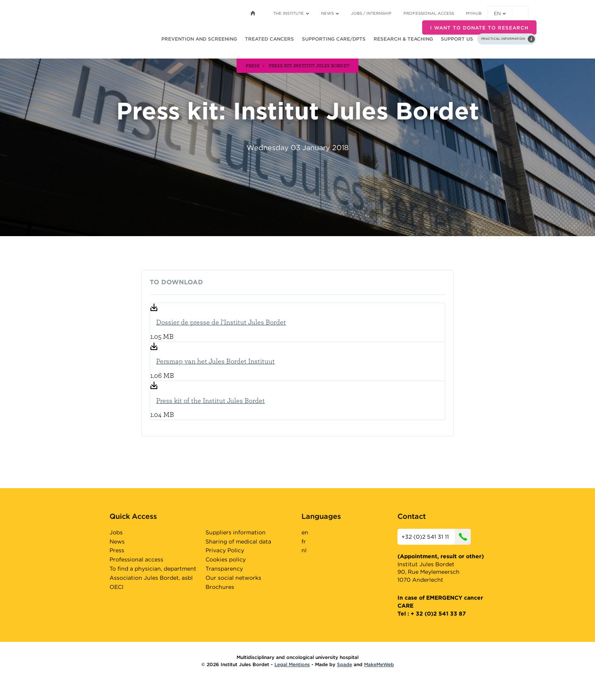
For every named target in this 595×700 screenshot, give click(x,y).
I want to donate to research (479, 28)
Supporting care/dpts (334, 39)
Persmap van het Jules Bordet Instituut (215, 361)
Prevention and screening (199, 39)
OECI (116, 587)
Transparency (224, 569)
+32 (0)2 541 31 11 (436, 537)
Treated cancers (269, 39)
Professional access (429, 13)
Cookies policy (226, 559)
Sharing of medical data (238, 542)
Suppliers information (236, 532)
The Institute (291, 13)
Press (117, 550)
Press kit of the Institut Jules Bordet (210, 400)
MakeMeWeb (379, 664)
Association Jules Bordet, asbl (151, 578)
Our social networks (233, 578)
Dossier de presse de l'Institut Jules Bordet (221, 322)
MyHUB (474, 13)
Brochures (220, 587)
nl (304, 550)
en (500, 13)
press (253, 65)
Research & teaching (403, 39)
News (330, 13)
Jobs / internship (371, 13)
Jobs (116, 532)
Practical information (503, 39)
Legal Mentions (292, 664)
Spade (344, 664)
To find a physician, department (153, 569)
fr (304, 542)
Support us (457, 39)
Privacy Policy (225, 550)
